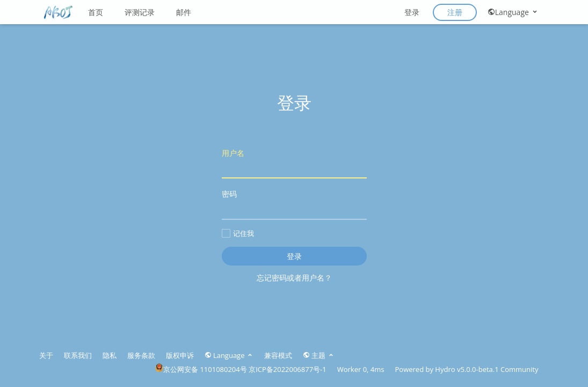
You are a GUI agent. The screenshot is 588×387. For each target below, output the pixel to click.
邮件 (184, 12)
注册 (455, 12)
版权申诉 (180, 355)
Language (513, 12)
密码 (294, 204)
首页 (96, 12)
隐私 (110, 355)
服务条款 (141, 355)
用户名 (294, 163)
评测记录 (140, 12)
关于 (46, 355)
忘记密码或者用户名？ (294, 278)
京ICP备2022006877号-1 (288, 369)
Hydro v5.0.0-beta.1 (467, 369)
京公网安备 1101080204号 (201, 369)
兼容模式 (278, 355)
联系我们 (78, 355)
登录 (412, 12)
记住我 (238, 233)
